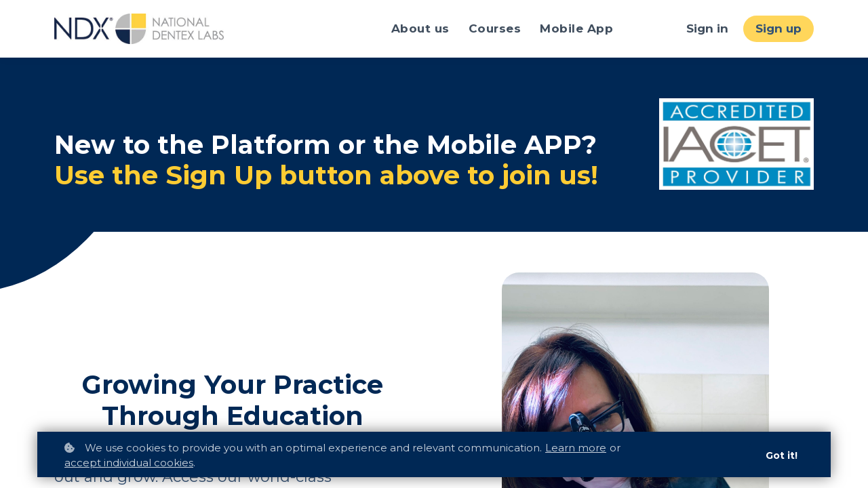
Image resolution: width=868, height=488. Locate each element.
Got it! (782, 455)
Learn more (576, 448)
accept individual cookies (129, 463)
